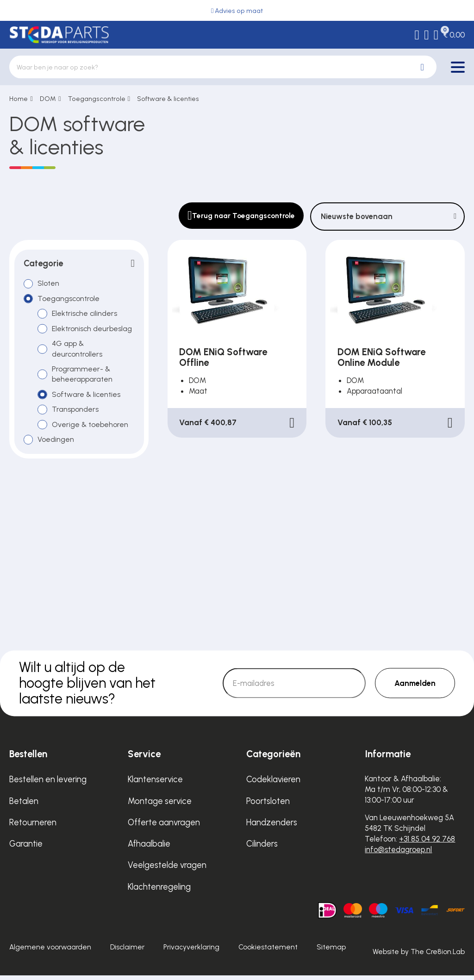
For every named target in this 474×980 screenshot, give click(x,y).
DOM (48, 99)
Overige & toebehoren (91, 428)
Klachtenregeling (159, 891)
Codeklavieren (273, 784)
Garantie (26, 848)
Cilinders (262, 848)
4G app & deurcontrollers (78, 351)
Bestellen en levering (48, 784)
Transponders (76, 413)
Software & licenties (168, 99)
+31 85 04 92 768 (427, 843)
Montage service (160, 806)
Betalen (24, 806)
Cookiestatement (268, 952)
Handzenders (272, 827)
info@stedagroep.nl (398, 854)
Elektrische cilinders (86, 315)
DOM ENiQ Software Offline (223, 357)
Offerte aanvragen (164, 827)
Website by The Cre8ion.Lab (419, 956)
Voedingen (56, 444)
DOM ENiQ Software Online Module (381, 357)
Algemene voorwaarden (50, 952)
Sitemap (331, 952)
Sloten (49, 284)
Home (19, 99)
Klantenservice (155, 784)
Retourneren (33, 827)
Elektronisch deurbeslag (93, 330)
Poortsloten (268, 806)
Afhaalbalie (149, 848)
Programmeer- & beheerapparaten (83, 377)
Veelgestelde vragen (167, 870)
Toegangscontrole (97, 99)
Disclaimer (127, 952)
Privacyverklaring (191, 952)
